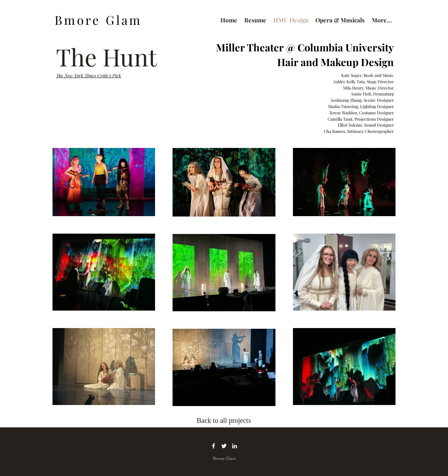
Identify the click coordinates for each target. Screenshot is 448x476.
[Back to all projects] (226, 420)
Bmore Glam (98, 20)
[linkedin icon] (234, 446)
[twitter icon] (224, 446)
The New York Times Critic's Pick (89, 75)
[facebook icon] (213, 446)
